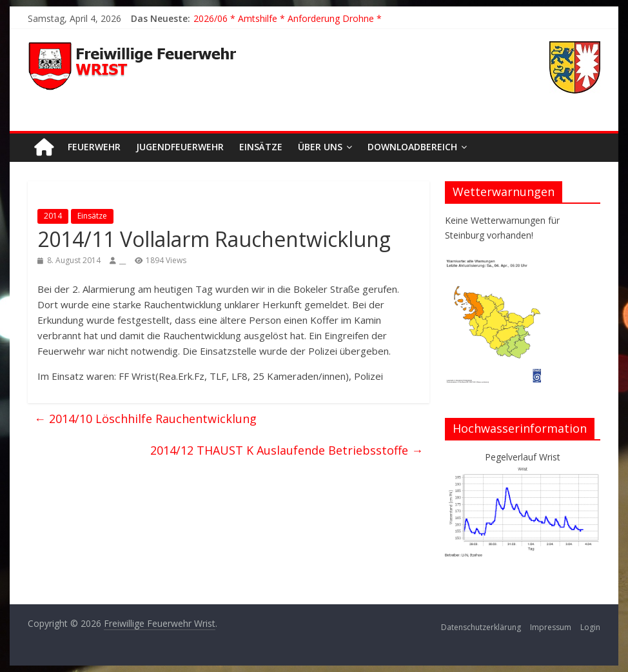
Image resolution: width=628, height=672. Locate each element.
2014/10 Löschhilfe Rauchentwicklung (145, 419)
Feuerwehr (94, 147)
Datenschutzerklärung (481, 627)
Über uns (320, 147)
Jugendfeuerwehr (180, 147)
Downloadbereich (412, 147)
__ (123, 260)
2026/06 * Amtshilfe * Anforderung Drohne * (288, 18)
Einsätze (261, 147)
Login (590, 627)
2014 (53, 216)
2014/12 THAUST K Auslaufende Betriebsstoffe (287, 450)
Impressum (551, 627)
